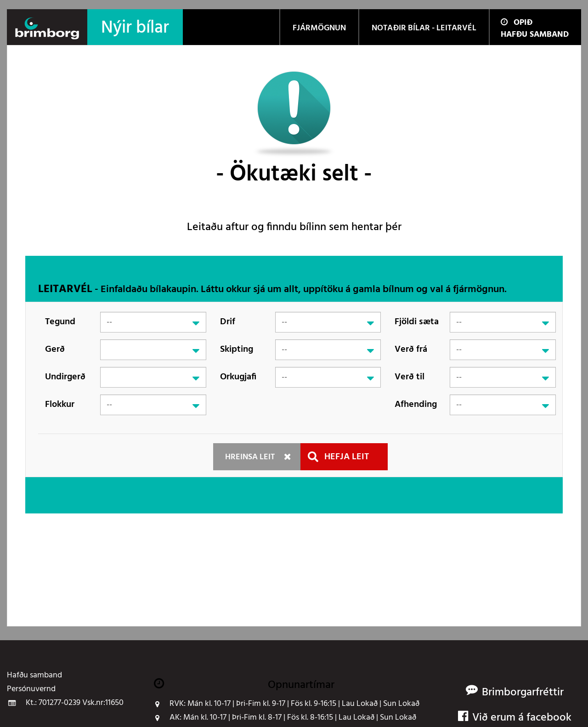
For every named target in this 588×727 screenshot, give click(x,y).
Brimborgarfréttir (523, 693)
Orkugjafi (238, 377)
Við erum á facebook (515, 718)
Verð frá (411, 349)
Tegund (60, 322)
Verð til (410, 377)
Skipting (237, 349)
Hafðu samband (535, 35)
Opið (517, 23)
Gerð (55, 349)
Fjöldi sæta (417, 322)
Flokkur (60, 405)
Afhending (416, 405)
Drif (228, 322)
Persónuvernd (31, 689)
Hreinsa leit (250, 457)
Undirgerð (65, 377)
